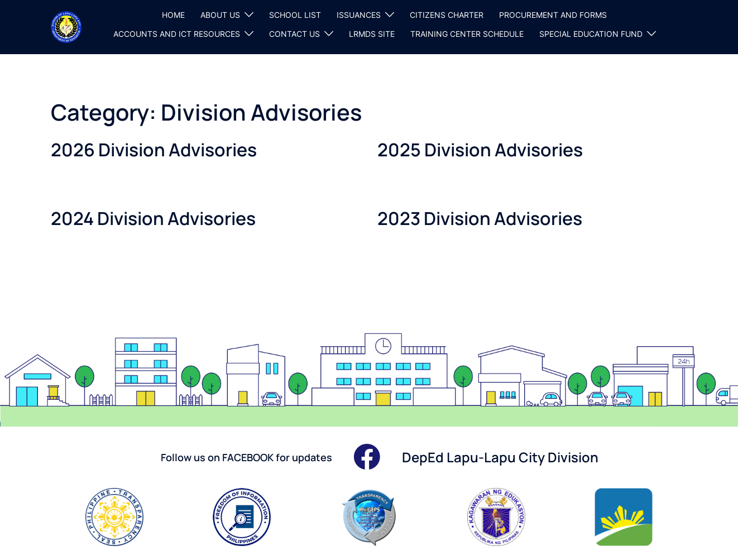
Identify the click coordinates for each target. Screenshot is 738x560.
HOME (173, 15)
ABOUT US (220, 15)
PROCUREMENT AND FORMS (553, 15)
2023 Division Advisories (480, 218)
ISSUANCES (359, 15)
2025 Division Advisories (480, 150)
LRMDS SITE (372, 34)
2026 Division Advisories (154, 150)
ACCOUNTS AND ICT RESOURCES (177, 34)
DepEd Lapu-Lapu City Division (500, 457)
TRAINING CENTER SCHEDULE (467, 34)
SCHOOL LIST (295, 15)
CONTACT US (294, 34)
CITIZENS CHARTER (447, 15)
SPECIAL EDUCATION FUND (591, 34)
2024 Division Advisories (153, 218)
